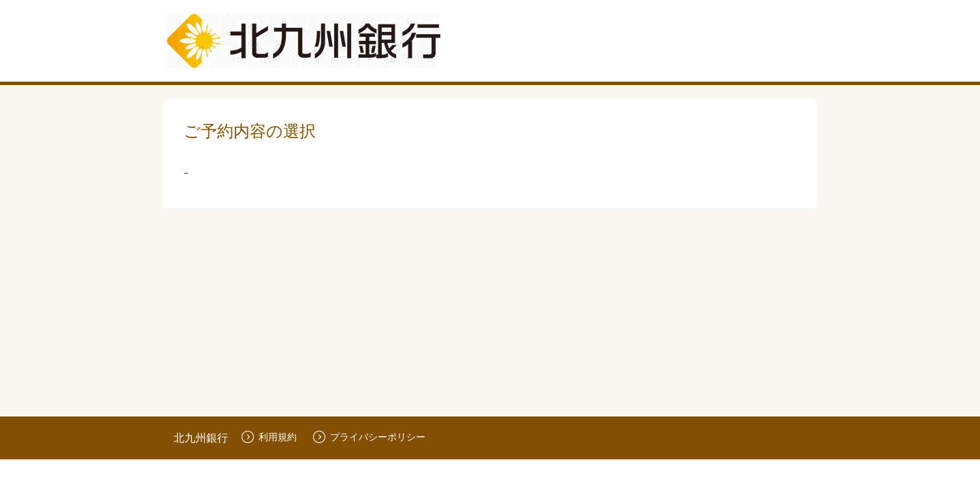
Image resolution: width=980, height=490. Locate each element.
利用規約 (269, 437)
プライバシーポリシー (369, 437)
